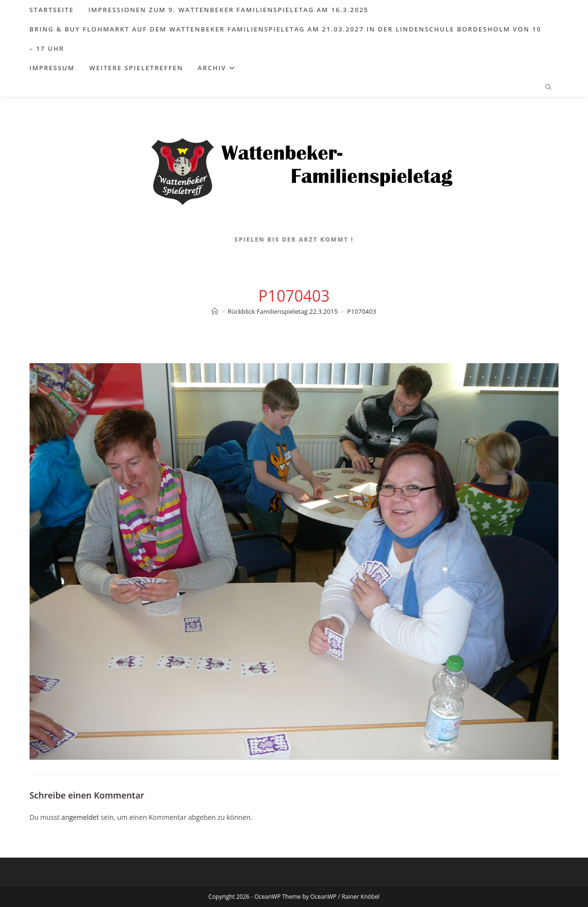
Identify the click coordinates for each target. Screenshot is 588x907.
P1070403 (362, 311)
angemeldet (80, 817)
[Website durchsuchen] (548, 88)
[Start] (215, 311)
